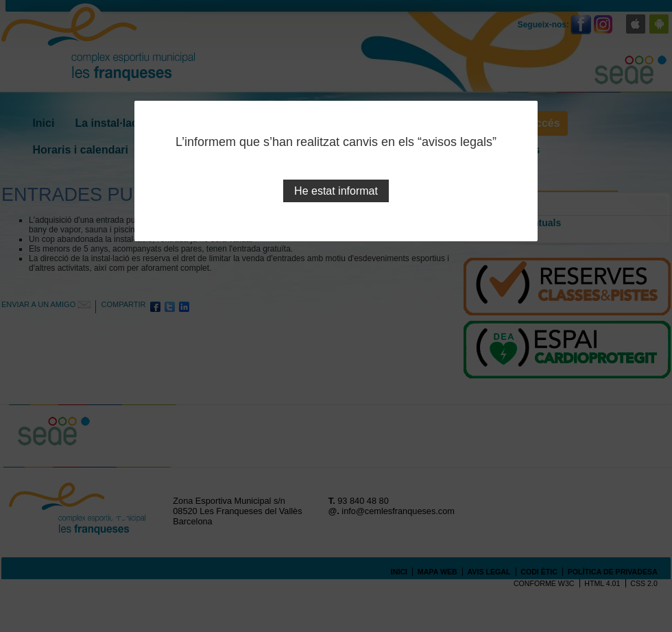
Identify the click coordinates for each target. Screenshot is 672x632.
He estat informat (336, 191)
